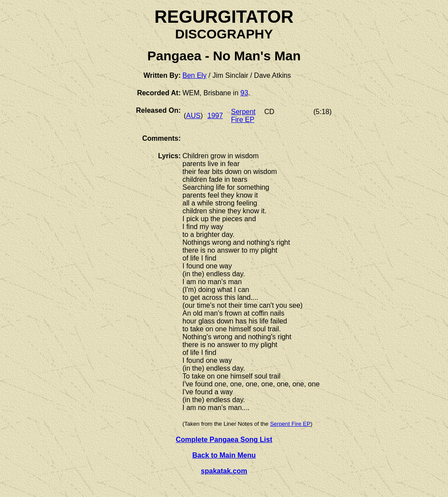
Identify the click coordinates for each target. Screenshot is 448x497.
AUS (193, 116)
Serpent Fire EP (243, 116)
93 (244, 93)
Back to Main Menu (224, 455)
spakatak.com (224, 471)
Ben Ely (194, 75)
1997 (215, 116)
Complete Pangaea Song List (224, 440)
